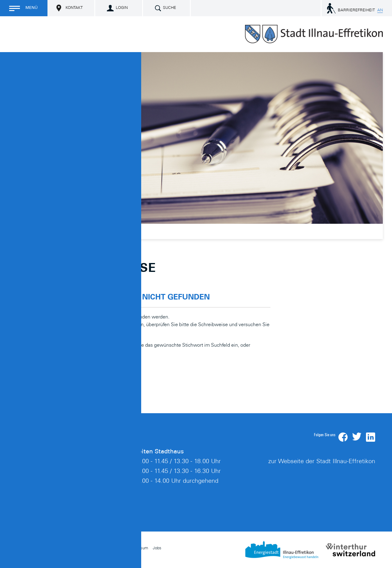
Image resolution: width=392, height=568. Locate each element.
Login (122, 8)
